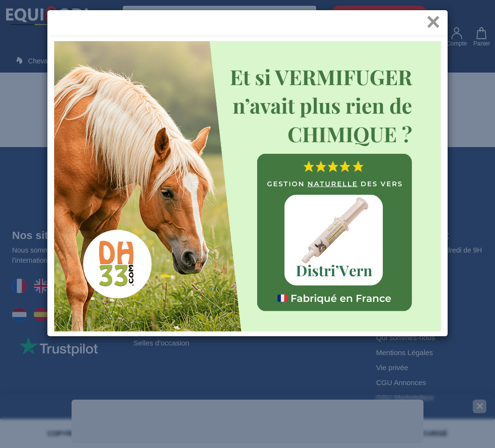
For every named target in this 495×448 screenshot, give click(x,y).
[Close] (433, 29)
